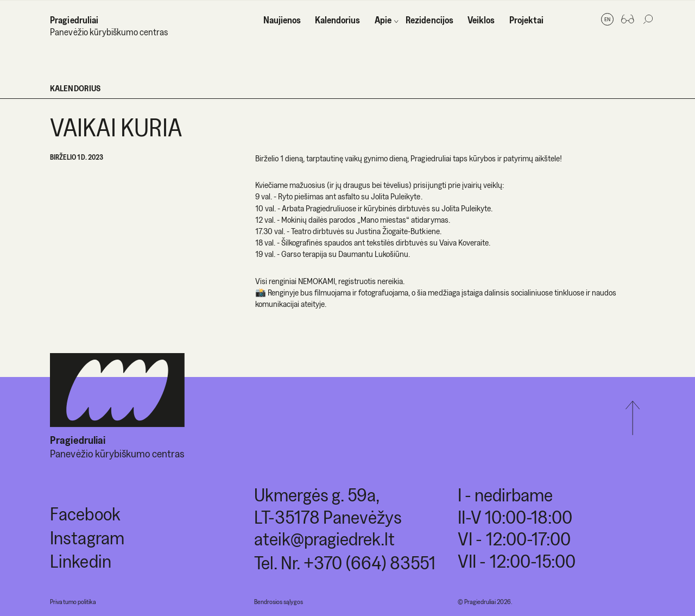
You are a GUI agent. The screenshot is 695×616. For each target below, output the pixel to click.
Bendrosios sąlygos (279, 602)
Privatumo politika (73, 602)
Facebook (85, 514)
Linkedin (80, 561)
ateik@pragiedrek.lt (324, 539)
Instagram (87, 538)
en (607, 19)
